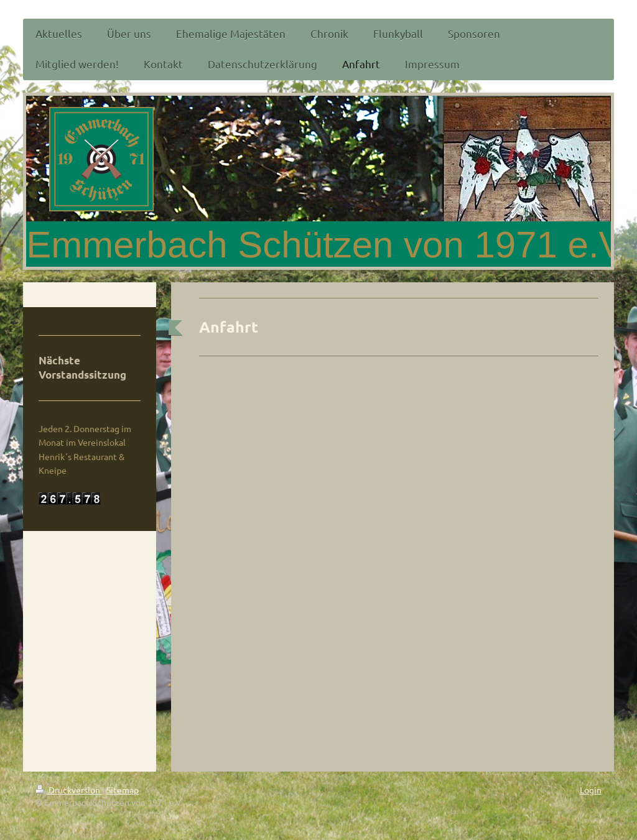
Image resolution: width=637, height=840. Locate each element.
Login (591, 790)
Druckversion (69, 790)
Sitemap (123, 790)
